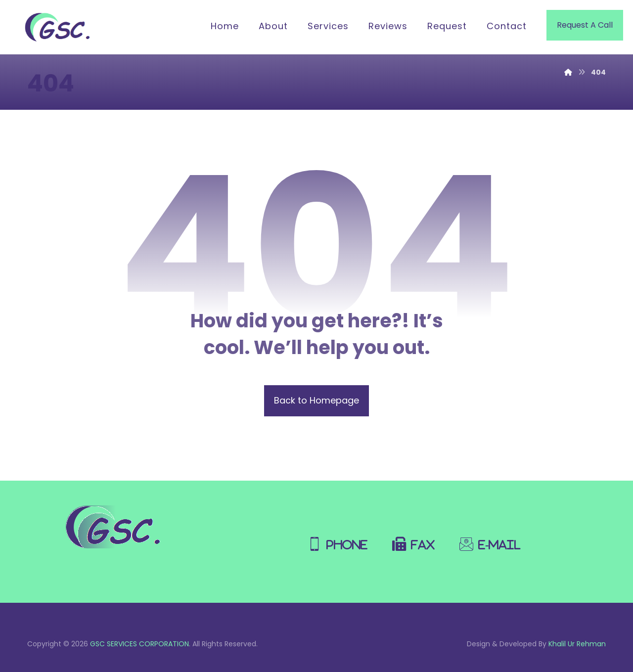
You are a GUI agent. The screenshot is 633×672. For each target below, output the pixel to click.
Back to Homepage (316, 400)
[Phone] (340, 539)
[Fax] (416, 539)
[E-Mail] (493, 539)
